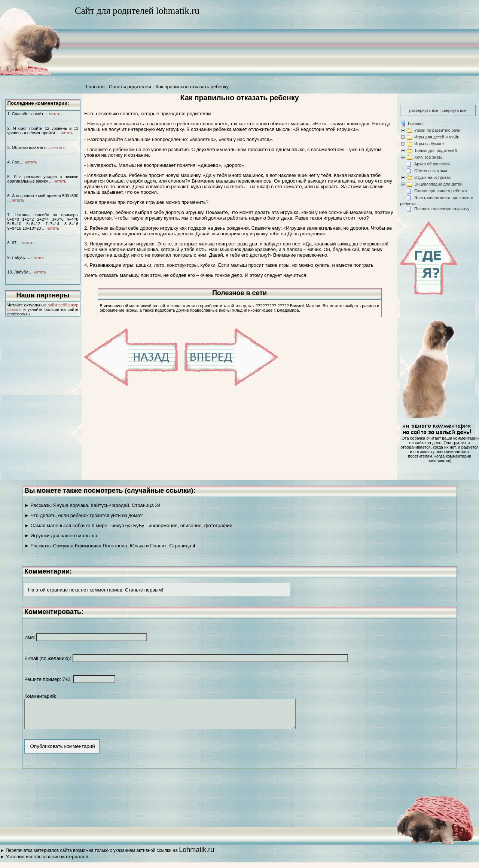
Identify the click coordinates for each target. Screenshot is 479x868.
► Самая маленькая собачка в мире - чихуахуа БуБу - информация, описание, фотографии (128, 525)
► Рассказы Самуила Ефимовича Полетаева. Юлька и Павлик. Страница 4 (110, 546)
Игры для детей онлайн (437, 137)
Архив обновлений (432, 164)
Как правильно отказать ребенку (192, 87)
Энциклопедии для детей (438, 184)
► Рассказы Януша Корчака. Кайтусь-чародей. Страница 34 (92, 505)
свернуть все (454, 110)
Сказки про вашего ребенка (441, 191)
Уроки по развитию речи (437, 130)
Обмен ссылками (431, 171)
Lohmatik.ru (196, 855)
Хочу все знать (428, 157)
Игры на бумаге (429, 144)
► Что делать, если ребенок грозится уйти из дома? (83, 515)
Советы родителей (130, 87)
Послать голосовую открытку (442, 209)
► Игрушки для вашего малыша (61, 536)
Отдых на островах (433, 177)
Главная (95, 87)
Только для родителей (436, 150)
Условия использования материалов (47, 862)
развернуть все (424, 110)
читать (55, 114)
